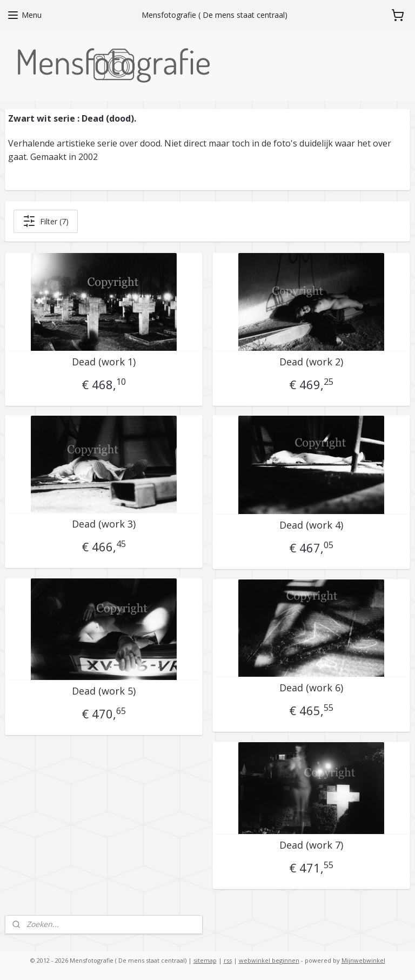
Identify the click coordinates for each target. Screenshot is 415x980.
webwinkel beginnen (269, 960)
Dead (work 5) (104, 691)
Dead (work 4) (311, 525)
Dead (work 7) (311, 845)
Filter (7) (46, 221)
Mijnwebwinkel (363, 960)
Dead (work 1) (104, 362)
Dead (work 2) (311, 362)
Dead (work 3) (104, 524)
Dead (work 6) (311, 688)
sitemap (205, 960)
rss (228, 960)
